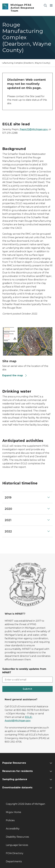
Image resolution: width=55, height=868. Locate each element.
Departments (14, 861)
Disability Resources (17, 837)
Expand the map (15, 375)
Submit (27, 689)
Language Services (17, 845)
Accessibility (13, 829)
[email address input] (27, 680)
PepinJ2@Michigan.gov (34, 129)
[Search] (45, 5)
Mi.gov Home (13, 812)
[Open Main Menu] (51, 5)
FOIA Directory (15, 853)
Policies (10, 820)
